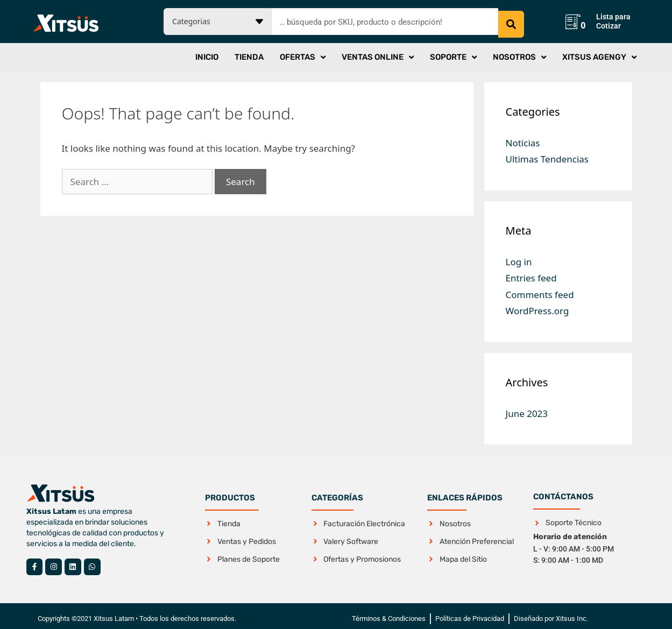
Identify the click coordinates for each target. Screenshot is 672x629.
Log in (519, 256)
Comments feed (540, 289)
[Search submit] (511, 19)
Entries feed (531, 273)
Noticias (523, 137)
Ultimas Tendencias (547, 154)
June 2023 (527, 408)
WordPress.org (537, 305)
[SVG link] (66, 20)
